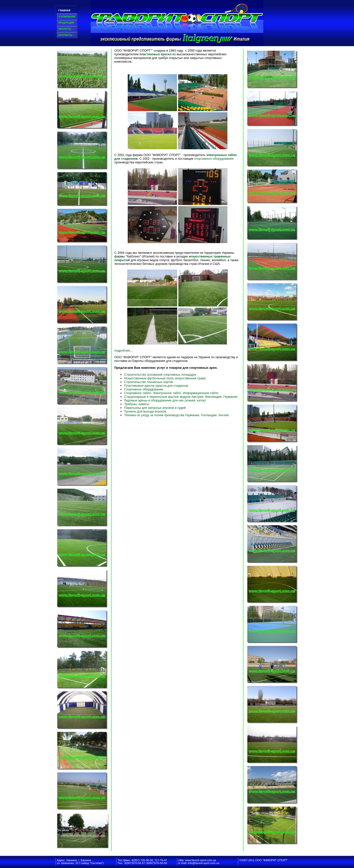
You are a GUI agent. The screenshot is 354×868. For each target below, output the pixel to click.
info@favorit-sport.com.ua (204, 863)
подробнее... (124, 350)
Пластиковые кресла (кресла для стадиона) (156, 386)
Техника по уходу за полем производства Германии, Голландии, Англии (176, 415)
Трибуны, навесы (137, 404)
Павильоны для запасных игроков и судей (155, 408)
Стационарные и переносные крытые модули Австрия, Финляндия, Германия (181, 397)
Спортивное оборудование (144, 389)
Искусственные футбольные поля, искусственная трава (165, 378)
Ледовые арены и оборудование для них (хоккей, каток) (165, 400)
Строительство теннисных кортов (149, 382)
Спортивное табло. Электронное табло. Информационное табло (171, 393)
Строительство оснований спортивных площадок (160, 375)
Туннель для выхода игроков (145, 411)
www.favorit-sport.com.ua (201, 860)
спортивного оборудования (214, 159)
